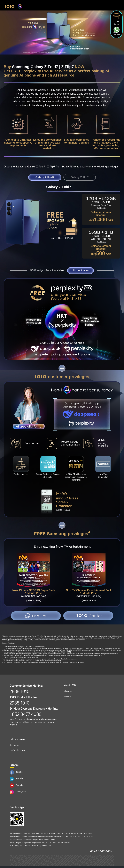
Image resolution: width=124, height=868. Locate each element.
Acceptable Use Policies (51, 835)
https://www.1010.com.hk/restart (75, 641)
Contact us (14, 747)
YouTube (20, 786)
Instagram (21, 793)
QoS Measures (88, 838)
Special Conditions (57, 838)
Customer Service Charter (46, 841)
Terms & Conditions (83, 835)
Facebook (20, 773)
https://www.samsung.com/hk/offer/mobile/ (105, 655)
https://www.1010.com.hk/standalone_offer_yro (105, 650)
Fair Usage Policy (68, 835)
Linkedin (20, 780)
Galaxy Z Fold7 (41, 178)
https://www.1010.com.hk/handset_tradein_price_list (21, 659)
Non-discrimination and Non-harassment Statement (29, 838)
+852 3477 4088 (25, 716)
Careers (68, 698)
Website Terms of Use (18, 835)
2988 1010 (20, 704)
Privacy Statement (34, 835)
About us (68, 693)
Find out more (80, 272)
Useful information (18, 752)
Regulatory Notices (73, 838)
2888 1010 (20, 693)
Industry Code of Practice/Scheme (22, 841)
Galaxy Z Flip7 (83, 178)
